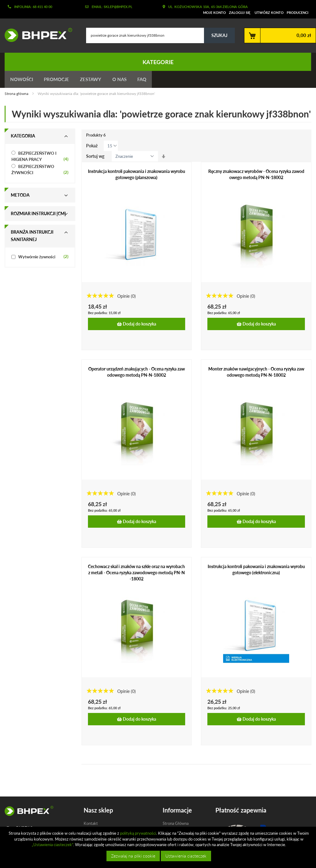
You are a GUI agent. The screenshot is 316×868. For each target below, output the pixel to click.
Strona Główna (176, 825)
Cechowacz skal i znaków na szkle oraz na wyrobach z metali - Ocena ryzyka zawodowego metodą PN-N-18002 (136, 574)
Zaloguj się (240, 12)
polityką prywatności (138, 833)
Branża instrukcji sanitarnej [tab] (32, 237)
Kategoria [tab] (23, 137)
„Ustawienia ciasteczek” (52, 845)
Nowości (22, 80)
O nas (124, 80)
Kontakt (91, 825)
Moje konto (214, 12)
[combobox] (160, 35)
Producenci (297, 12)
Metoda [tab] (20, 196)
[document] (159, 847)
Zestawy (94, 80)
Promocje (59, 80)
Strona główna (17, 95)
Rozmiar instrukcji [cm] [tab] (38, 215)
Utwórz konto (269, 12)
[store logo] (36, 35)
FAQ (148, 80)
